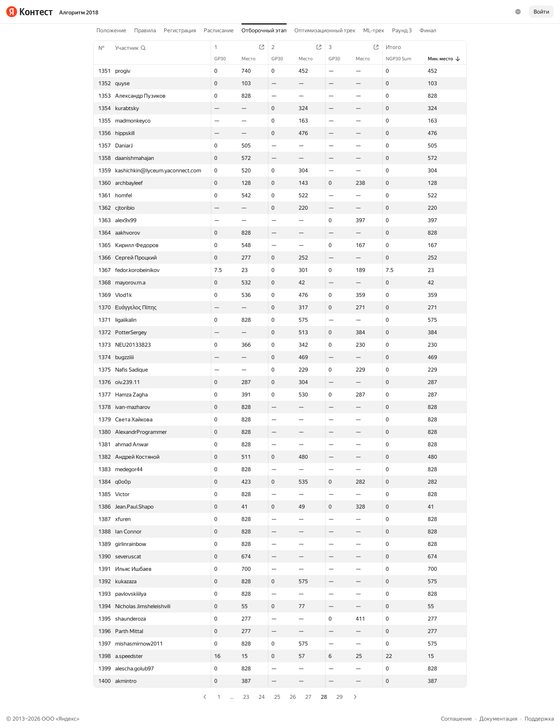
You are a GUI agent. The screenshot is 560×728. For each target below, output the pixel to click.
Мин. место (444, 59)
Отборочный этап (264, 30)
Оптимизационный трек (325, 30)
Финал (428, 30)
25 (277, 697)
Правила (145, 30)
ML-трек (374, 30)
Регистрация (180, 30)
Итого (397, 47)
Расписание (219, 30)
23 (246, 697)
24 (262, 697)
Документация (498, 719)
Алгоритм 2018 (79, 12)
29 (339, 697)
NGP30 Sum (402, 59)
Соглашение (457, 719)
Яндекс (67, 719)
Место (252, 59)
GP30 (224, 59)
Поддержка (539, 719)
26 (293, 697)
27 (308, 697)
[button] (131, 48)
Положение (111, 30)
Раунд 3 (402, 30)
